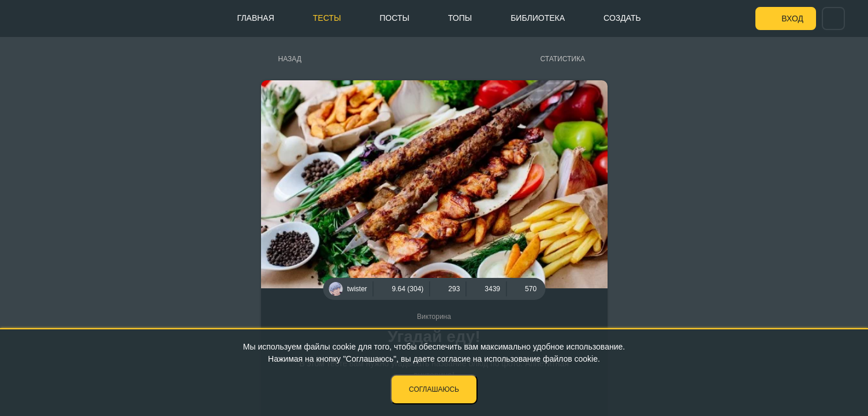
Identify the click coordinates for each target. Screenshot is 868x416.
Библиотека (538, 18)
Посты (394, 18)
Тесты (327, 18)
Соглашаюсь (434, 389)
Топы (460, 18)
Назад (290, 59)
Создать (622, 18)
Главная (256, 18)
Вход (792, 18)
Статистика (563, 59)
